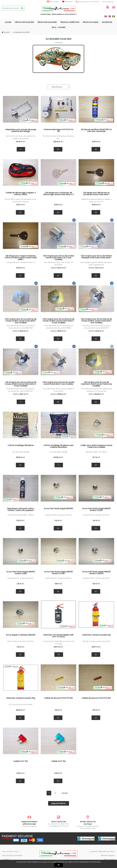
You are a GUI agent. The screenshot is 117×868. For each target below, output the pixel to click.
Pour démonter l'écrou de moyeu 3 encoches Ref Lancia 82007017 (21, 390)
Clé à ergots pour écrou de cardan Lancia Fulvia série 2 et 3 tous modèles (58, 258)
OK (58, 865)
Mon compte (53, 2)
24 (100, 268)
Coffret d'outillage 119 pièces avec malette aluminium (58, 446)
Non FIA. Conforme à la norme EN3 (96, 641)
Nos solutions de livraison (13, 855)
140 (58, 457)
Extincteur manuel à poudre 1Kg (96, 635)
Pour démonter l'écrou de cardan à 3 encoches (58, 264)
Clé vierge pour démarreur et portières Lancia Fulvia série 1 (96, 194)
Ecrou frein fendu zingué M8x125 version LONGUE (96, 573)
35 (92, 268)
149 (58, 647)
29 (62, 268)
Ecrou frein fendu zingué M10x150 (58, 509)
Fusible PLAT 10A (21, 761)
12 (96, 142)
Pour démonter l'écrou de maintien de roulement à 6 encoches (96, 390)
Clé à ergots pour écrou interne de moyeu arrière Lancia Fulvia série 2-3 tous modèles (21, 384)
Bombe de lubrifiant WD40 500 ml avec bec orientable (96, 131)
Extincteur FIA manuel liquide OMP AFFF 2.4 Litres (58, 636)
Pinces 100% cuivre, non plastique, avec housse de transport (21, 200)
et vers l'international (29, 821)
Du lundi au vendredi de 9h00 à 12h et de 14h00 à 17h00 (88, 822)
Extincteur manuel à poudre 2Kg (21, 698)
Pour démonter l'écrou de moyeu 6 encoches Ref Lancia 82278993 (58, 327)
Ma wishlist (67, 2)
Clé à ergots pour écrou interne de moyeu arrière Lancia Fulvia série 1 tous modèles (96, 321)
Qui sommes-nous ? (11, 851)
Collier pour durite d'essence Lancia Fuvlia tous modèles (96, 446)
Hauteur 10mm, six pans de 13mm (96, 578)
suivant (65, 793)
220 (58, 142)
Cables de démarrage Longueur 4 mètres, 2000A (21, 194)
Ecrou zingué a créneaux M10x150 (21, 635)
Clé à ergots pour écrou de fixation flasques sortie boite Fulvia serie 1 (96, 257)
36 (96, 647)
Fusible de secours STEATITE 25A (96, 698)
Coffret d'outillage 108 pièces (21, 446)
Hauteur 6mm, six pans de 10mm (96, 515)
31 (24, 394)
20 (21, 142)
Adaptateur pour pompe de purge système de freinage (21, 131)
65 (21, 710)
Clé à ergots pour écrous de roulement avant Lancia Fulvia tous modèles (96, 384)
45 (54, 268)
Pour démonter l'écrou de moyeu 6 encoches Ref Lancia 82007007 (96, 327)
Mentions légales (108, 855)
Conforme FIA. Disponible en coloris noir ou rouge (58, 643)
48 (92, 331)
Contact (6, 859)
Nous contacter (108, 2)
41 (21, 205)
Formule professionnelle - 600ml (21, 515)
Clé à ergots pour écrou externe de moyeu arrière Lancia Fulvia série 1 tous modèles (21, 321)
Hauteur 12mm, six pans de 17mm (21, 641)
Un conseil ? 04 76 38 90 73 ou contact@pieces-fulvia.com (58, 821)
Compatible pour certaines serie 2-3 (21, 262)
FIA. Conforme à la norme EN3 (21, 704)
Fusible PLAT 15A (58, 761)
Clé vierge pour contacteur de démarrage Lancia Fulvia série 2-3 (58, 194)
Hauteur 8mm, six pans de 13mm (58, 578)
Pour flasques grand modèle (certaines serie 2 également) (96, 264)
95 (21, 457)
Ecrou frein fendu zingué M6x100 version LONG (21, 573)
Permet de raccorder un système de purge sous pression (21, 137)
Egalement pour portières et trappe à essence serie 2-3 (96, 200)
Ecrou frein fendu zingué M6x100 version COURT (96, 510)
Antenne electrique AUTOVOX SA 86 (58, 131)
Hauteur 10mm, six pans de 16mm (58, 515)
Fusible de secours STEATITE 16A (58, 698)
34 (100, 331)
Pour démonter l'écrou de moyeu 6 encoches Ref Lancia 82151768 (21, 327)
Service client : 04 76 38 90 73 (87, 2)
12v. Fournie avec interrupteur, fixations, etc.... (58, 137)
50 (16, 331)
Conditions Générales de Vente (102, 851)
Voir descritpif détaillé (21, 452)
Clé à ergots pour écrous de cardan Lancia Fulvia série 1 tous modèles (58, 383)
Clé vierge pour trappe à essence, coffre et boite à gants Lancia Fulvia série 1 (21, 258)
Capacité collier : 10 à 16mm (96, 452)
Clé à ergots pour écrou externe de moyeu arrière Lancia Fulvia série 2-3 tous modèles (58, 321)
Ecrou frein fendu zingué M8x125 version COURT (58, 573)
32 (62, 394)
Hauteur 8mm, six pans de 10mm (21, 578)
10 (58, 205)
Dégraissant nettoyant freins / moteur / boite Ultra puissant (21, 510)
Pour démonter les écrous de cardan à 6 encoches (58, 390)
